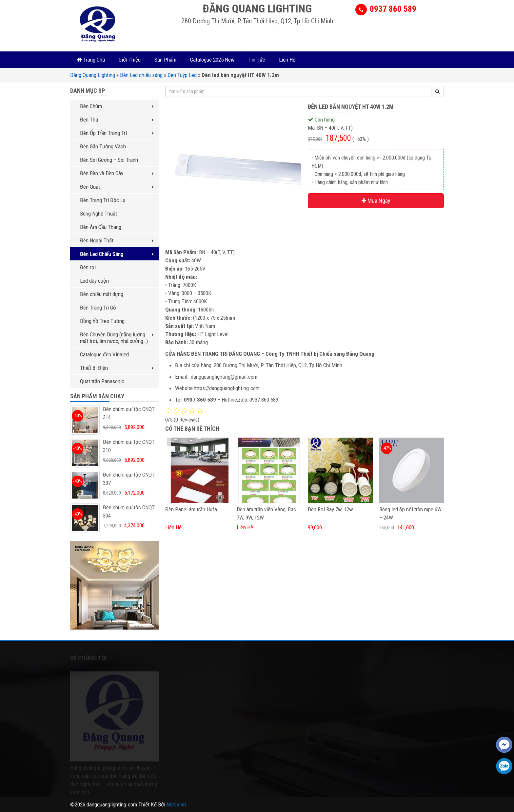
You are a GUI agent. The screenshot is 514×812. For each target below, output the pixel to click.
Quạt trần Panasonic (102, 381)
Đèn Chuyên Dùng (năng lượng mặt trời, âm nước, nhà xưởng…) (117, 338)
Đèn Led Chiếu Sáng (117, 254)
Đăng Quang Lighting (93, 75)
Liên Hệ (287, 60)
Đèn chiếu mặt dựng (102, 294)
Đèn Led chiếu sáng (141, 75)
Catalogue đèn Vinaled (104, 354)
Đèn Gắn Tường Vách (103, 146)
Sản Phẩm (165, 60)
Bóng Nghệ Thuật (99, 214)
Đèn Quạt (117, 187)
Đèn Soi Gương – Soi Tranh (109, 160)
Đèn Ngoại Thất (117, 240)
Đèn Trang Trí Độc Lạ (103, 200)
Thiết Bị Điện (117, 368)
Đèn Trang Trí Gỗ (98, 308)
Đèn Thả (117, 120)
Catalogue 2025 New (212, 60)
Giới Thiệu (130, 60)
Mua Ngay (376, 201)
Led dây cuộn (94, 281)
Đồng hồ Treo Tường (102, 321)
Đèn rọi (88, 267)
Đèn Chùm (117, 106)
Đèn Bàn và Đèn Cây (117, 173)
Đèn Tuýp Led (182, 75)
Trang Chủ (91, 60)
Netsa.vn (176, 804)
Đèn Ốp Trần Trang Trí (117, 133)
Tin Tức (257, 60)
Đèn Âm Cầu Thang (101, 227)
